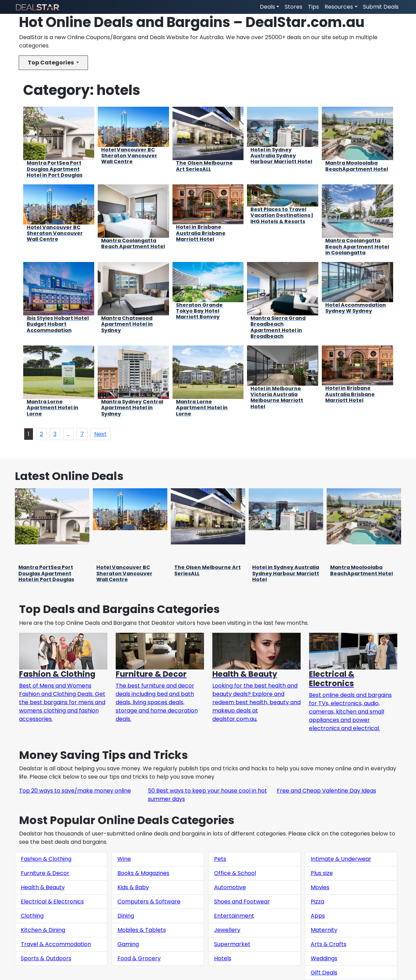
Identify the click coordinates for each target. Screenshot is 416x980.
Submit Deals (381, 7)
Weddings (324, 958)
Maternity (324, 930)
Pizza (317, 902)
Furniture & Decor (45, 873)
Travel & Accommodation (56, 944)
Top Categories (51, 63)
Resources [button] (339, 7)
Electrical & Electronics (52, 902)
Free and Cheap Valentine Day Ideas (326, 791)
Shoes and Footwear (242, 902)
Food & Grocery (139, 958)
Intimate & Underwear (341, 859)
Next (100, 434)
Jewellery (227, 930)
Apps (318, 916)
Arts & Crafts (329, 944)
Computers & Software (149, 902)
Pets (220, 859)
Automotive (230, 887)
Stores (294, 7)
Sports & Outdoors (46, 958)
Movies (320, 887)
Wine (124, 859)
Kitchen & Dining (43, 930)
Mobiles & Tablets (142, 930)
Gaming (128, 944)
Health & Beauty (43, 887)
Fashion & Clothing (46, 859)
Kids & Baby (133, 887)
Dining (126, 916)
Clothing (32, 916)
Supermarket (232, 944)
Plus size (322, 873)
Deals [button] (267, 7)
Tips (313, 7)
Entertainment (234, 916)
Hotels (223, 958)
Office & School (235, 873)
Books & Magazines (143, 873)
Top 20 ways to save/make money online (75, 791)
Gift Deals (324, 973)
